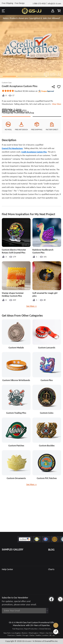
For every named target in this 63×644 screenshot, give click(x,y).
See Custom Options (47, 140)
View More (56, 104)
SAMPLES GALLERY (13, 549)
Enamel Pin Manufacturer (12, 175)
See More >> (32, 333)
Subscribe (42, 611)
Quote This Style (16, 140)
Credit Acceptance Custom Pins (34, 179)
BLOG (51, 550)
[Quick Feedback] (56, 632)
